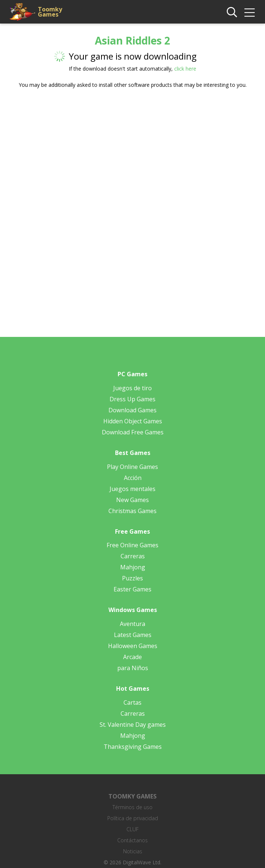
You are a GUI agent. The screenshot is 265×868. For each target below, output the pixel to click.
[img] (250, 13)
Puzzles (132, 578)
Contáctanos (132, 840)
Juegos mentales (132, 489)
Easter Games (132, 589)
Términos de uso (132, 807)
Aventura (132, 624)
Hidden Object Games (133, 421)
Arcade (132, 657)
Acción (133, 478)
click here (185, 69)
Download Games (132, 410)
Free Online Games (132, 545)
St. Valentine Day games (133, 725)
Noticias (133, 851)
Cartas (132, 702)
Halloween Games (133, 646)
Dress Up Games (132, 399)
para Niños (133, 668)
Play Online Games (132, 467)
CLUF (132, 829)
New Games (132, 500)
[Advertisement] (133, 152)
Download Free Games (133, 432)
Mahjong (133, 567)
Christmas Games (132, 511)
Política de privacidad (133, 818)
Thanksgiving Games (133, 747)
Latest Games (133, 635)
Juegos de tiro (132, 388)
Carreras (133, 556)
